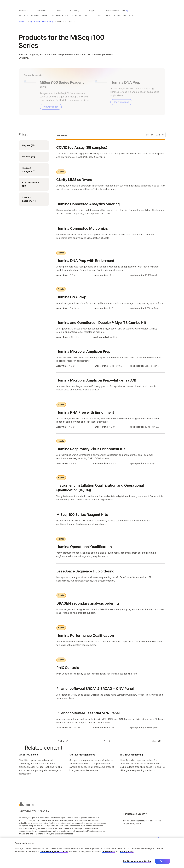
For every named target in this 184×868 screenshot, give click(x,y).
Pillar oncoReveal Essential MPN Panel (88, 713)
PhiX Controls (68, 667)
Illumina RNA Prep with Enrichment (85, 412)
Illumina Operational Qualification (84, 547)
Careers (161, 838)
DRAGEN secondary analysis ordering (88, 603)
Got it (162, 863)
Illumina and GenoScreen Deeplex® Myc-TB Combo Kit (101, 322)
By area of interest (59, 15)
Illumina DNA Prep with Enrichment (85, 261)
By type (44, 15)
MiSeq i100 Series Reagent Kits (82, 515)
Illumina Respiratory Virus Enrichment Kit (91, 449)
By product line (103, 15)
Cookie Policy (108, 853)
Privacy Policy (127, 853)
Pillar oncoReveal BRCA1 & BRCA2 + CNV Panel (95, 689)
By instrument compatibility (82, 15)
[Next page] (115, 741)
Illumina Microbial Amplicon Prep (83, 351)
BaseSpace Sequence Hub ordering (85, 571)
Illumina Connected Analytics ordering (88, 204)
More (131, 15)
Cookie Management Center (54, 853)
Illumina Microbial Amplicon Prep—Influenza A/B (96, 380)
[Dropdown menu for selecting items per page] (161, 741)
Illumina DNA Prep (71, 297)
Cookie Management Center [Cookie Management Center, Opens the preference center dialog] (137, 863)
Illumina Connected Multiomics (82, 228)
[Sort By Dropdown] (160, 135)
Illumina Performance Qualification (85, 635)
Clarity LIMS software (74, 179)
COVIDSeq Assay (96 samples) (82, 147)
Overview (35, 15)
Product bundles (120, 15)
